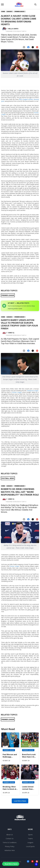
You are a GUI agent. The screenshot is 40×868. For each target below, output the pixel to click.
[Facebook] (28, 862)
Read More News (11, 864)
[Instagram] (37, 862)
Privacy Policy (10, 846)
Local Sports (30, 846)
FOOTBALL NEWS (8, 478)
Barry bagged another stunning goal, (20, 100)
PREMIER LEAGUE (8, 295)
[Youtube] (32, 862)
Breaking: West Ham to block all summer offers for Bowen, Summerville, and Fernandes (10, 788)
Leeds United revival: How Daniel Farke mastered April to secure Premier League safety (30, 788)
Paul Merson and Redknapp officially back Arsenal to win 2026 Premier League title (10, 756)
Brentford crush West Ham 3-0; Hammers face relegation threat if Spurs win (30, 756)
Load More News (20, 801)
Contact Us (10, 839)
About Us (10, 835)
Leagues (9, 12)
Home (3, 12)
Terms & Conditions (10, 842)
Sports (30, 835)
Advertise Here (10, 850)
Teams (30, 839)
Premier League (19, 12)
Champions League (33, 391)
